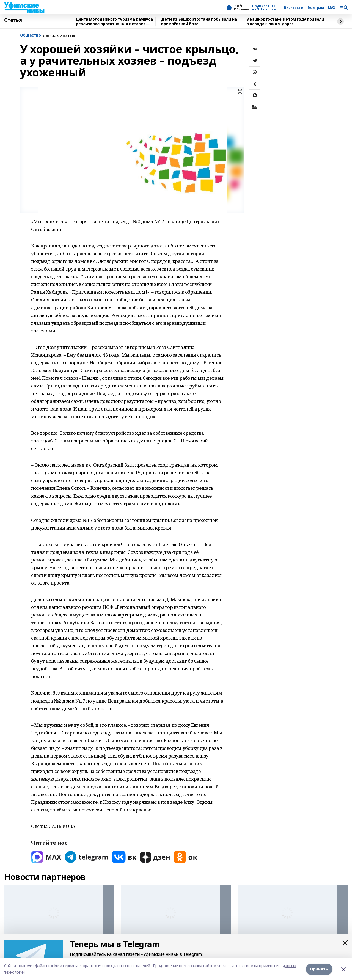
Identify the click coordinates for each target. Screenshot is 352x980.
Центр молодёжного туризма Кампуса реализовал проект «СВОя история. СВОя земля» (114, 22)
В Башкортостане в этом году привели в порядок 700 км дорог (285, 22)
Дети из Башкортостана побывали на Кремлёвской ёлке (199, 22)
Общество (31, 35)
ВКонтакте (293, 8)
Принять (319, 969)
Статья (13, 20)
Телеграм (316, 8)
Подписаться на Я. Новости (264, 8)
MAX (332, 8)
